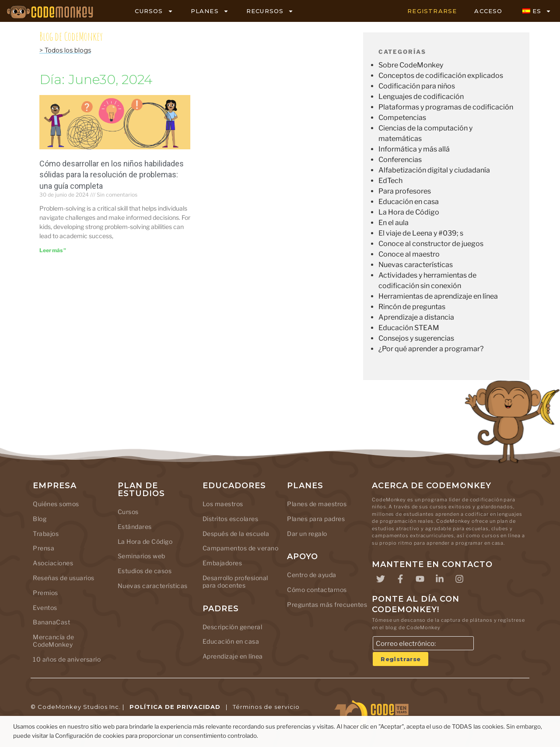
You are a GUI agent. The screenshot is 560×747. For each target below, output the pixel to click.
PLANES (210, 11)
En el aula (394, 223)
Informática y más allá (414, 149)
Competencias (402, 118)
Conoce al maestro (409, 254)
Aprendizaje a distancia (416, 317)
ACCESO (488, 11)
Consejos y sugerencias (416, 338)
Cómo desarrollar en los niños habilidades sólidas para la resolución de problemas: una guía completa (112, 174)
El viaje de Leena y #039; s (421, 233)
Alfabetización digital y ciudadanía (434, 170)
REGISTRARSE (432, 11)
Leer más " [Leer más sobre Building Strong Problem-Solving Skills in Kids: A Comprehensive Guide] (53, 250)
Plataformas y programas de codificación (446, 107)
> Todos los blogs (65, 50)
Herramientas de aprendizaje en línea (438, 296)
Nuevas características (416, 265)
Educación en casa (409, 202)
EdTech (390, 181)
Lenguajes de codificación (421, 97)
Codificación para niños (417, 86)
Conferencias (400, 160)
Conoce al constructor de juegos (431, 244)
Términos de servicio (266, 707)
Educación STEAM (409, 328)
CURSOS (154, 11)
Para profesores (405, 191)
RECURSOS (270, 11)
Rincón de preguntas (412, 307)
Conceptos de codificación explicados (441, 76)
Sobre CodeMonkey (411, 65)
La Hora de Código (409, 212)
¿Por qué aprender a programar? (431, 349)
